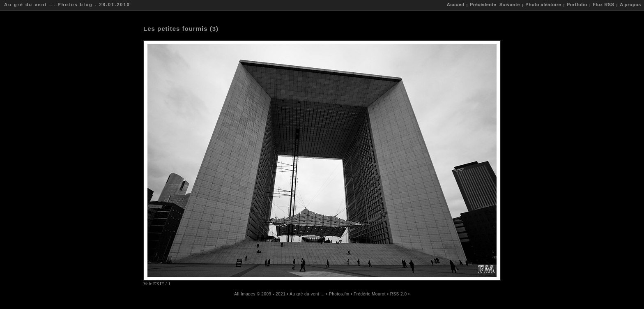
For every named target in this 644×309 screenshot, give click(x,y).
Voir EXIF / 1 (157, 284)
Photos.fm (339, 294)
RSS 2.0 (399, 294)
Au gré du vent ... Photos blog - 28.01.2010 (67, 5)
